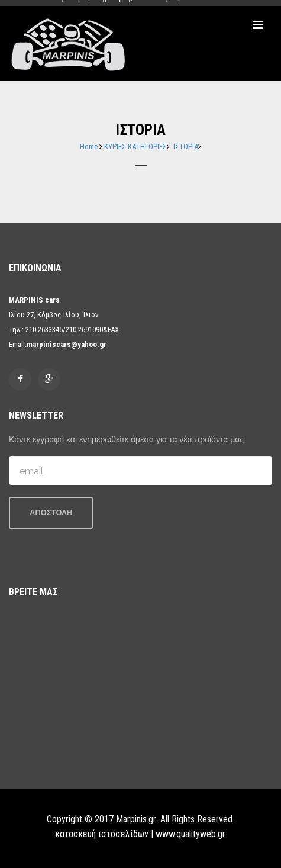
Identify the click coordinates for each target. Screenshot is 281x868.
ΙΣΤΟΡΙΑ (186, 147)
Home (89, 147)
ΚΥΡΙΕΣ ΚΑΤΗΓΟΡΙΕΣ (135, 147)
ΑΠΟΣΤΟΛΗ (51, 512)
